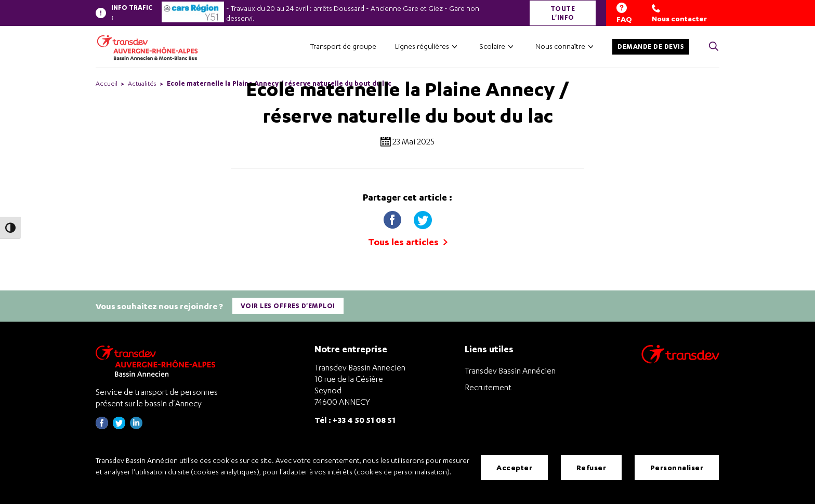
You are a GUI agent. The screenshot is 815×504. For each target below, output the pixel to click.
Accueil (107, 83)
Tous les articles (408, 242)
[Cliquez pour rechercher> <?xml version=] (714, 47)
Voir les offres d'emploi (288, 306)
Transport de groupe (343, 46)
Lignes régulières (422, 46)
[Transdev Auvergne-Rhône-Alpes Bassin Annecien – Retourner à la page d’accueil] (158, 361)
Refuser (591, 467)
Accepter (514, 467)
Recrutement (488, 387)
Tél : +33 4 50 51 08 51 (355, 419)
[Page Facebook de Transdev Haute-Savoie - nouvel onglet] (102, 426)
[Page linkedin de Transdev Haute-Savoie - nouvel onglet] (136, 426)
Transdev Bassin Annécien (510, 370)
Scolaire (492, 46)
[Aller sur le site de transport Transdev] (680, 361)
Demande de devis (651, 47)
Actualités (142, 83)
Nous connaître (560, 46)
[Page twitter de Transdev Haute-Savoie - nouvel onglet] (119, 426)
